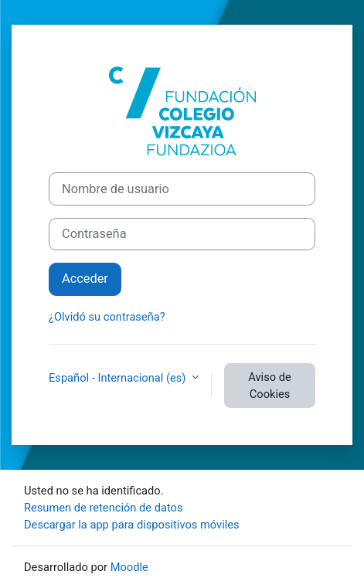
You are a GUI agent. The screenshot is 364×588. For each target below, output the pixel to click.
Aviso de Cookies (269, 386)
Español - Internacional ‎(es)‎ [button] (119, 378)
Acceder (85, 279)
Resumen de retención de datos (104, 508)
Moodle (129, 567)
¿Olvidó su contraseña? (107, 317)
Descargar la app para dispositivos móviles (132, 525)
